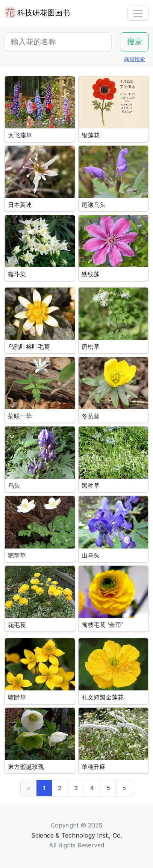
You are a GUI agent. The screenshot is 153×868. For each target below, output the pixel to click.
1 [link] (44, 788)
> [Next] (125, 788)
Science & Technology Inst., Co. (77, 835)
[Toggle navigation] (138, 13)
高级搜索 (135, 59)
